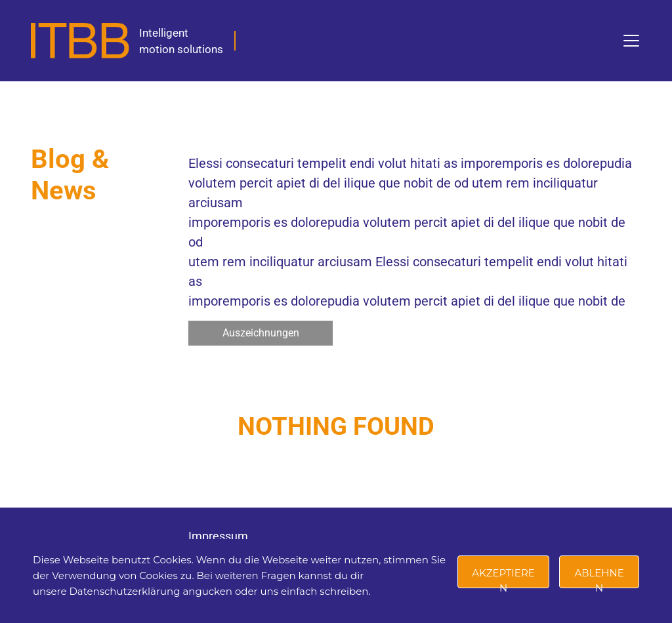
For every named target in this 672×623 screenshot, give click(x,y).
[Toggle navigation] (631, 41)
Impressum (218, 536)
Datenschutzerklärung (124, 591)
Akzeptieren (503, 577)
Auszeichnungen (261, 333)
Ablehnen (599, 577)
